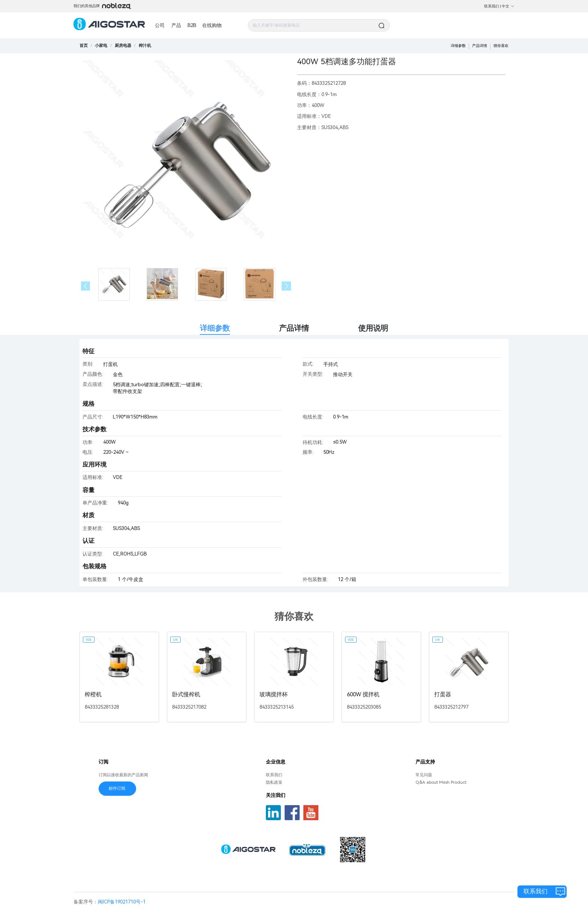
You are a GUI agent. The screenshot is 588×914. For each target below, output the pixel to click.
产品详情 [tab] (294, 328)
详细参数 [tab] (215, 328)
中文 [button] (508, 6)
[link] (101, 45)
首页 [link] (84, 45)
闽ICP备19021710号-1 (122, 902)
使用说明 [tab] (373, 328)
